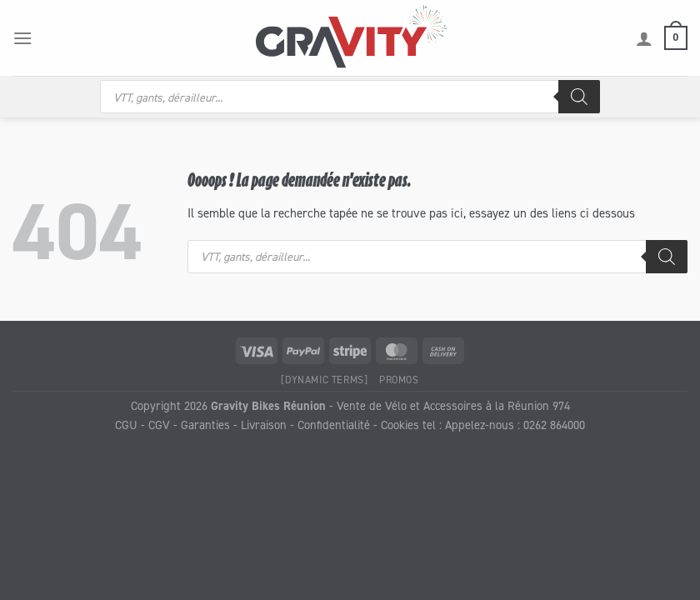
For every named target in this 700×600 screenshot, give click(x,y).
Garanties (205, 425)
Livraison (264, 425)
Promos (399, 380)
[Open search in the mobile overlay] (350, 97)
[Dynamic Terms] (324, 380)
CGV (159, 425)
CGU (126, 425)
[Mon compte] (644, 38)
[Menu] (22, 38)
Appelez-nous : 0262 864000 (515, 425)
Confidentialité (334, 425)
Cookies (400, 425)
